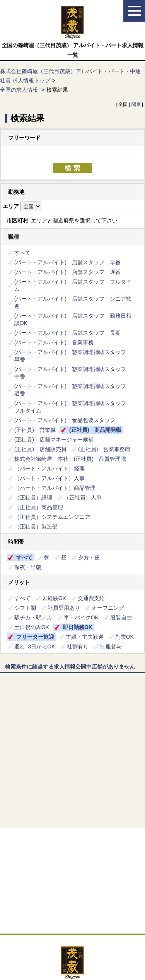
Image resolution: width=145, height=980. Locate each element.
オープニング (108, 608)
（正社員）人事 (83, 498)
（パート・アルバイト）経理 (52, 469)
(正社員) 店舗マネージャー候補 (54, 440)
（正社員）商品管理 (39, 507)
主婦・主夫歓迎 (85, 637)
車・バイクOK (81, 617)
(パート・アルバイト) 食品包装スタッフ (65, 420)
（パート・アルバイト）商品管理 (55, 488)
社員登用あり (64, 608)
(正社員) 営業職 (35, 430)
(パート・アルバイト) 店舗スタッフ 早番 (67, 262)
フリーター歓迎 (35, 637)
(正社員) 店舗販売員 (40, 449)
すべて (22, 253)
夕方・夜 (89, 558)
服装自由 (121, 617)
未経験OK (54, 598)
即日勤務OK (78, 627)
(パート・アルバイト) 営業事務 (54, 342)
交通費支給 (91, 598)
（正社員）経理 (33, 498)
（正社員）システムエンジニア (52, 517)
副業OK (125, 637)
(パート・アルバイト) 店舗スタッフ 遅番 (67, 272)
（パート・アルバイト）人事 (49, 478)
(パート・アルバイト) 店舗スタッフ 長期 (67, 333)
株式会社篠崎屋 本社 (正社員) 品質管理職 (70, 459)
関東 (136, 104)
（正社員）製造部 (36, 527)
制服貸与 (111, 646)
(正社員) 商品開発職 (95, 430)
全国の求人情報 (20, 90)
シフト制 (25, 608)
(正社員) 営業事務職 (104, 449)
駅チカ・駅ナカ (33, 617)
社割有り (78, 646)
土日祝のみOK (32, 627)
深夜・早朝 (28, 567)
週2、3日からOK (35, 646)
